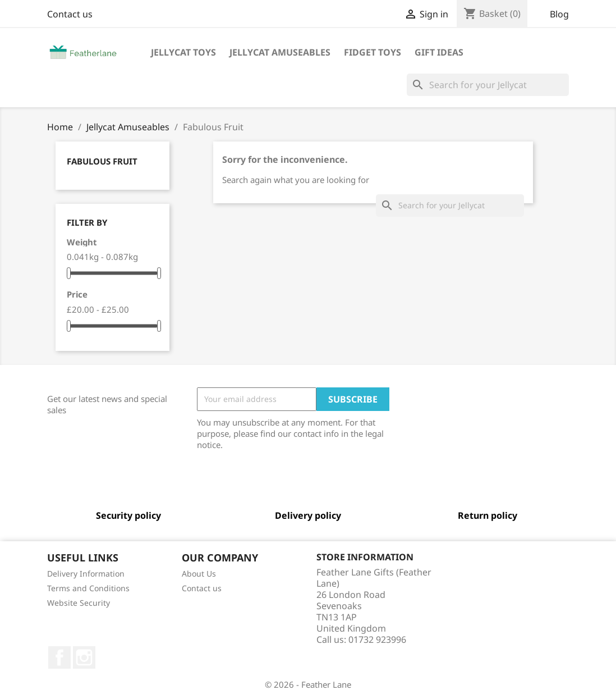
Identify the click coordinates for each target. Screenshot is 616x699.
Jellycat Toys (183, 52)
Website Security (79, 603)
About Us (199, 574)
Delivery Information (86, 574)
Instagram (84, 657)
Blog (559, 14)
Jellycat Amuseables (280, 52)
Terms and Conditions (88, 588)
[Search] (488, 85)
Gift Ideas (439, 52)
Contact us (70, 14)
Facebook (59, 657)
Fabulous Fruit (102, 161)
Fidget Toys (373, 52)
